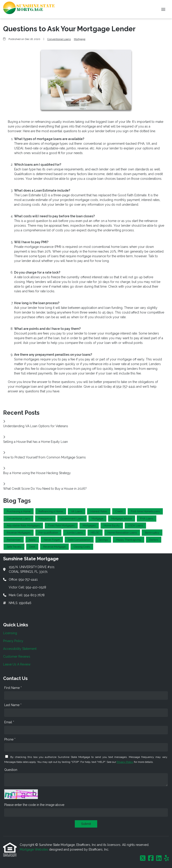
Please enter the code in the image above (34, 805)
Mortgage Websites (34, 849)
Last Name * (13, 705)
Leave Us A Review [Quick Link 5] (17, 664)
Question (11, 770)
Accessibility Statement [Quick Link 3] (20, 649)
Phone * (10, 739)
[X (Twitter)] (143, 858)
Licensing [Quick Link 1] (10, 633)
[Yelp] (167, 858)
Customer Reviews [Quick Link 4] (17, 657)
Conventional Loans (59, 39)
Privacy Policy (125, 762)
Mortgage (80, 39)
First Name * (13, 688)
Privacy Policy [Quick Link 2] (13, 641)
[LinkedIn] (159, 858)
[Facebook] (151, 858)
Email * (9, 722)
